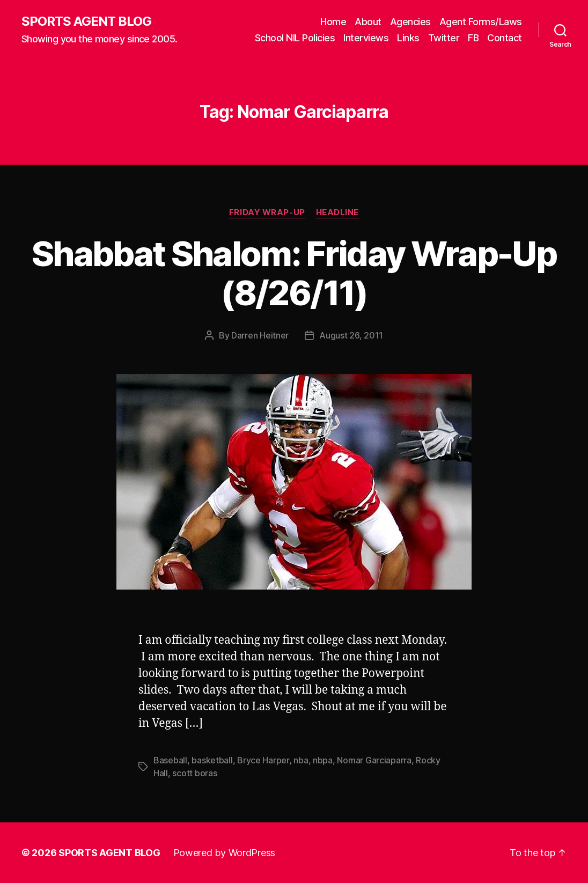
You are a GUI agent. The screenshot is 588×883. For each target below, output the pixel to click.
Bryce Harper (263, 760)
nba (301, 760)
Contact (505, 38)
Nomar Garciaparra (374, 760)
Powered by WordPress (225, 853)
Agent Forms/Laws (481, 22)
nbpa (323, 760)
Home (333, 22)
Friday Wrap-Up (267, 212)
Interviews (366, 38)
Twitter (444, 38)
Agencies (410, 22)
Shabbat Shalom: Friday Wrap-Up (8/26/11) (294, 273)
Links (408, 38)
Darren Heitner (260, 335)
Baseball (170, 760)
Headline (337, 212)
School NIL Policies (295, 38)
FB (473, 38)
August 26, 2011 (351, 335)
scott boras (194, 773)
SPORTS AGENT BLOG (86, 21)
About (368, 22)
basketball (212, 760)
